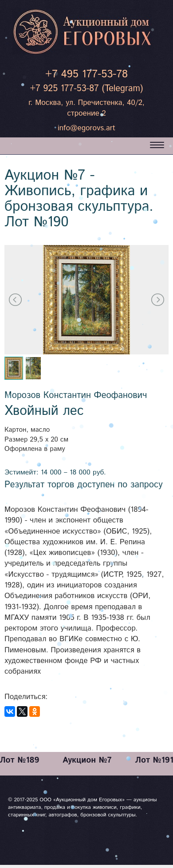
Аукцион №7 (87, 760)
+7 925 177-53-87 (65, 89)
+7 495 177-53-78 (86, 74)
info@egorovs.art (86, 128)
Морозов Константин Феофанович (76, 396)
